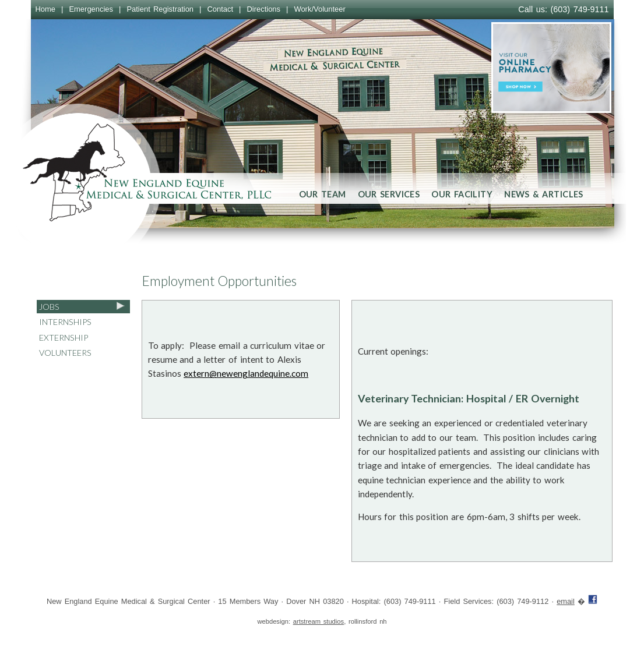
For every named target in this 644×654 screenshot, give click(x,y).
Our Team (323, 194)
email (566, 601)
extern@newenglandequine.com (246, 373)
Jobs (49, 307)
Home (46, 9)
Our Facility (462, 194)
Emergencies (91, 9)
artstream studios (319, 621)
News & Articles (544, 194)
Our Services (389, 194)
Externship (64, 337)
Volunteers (65, 353)
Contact (220, 9)
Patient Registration (160, 9)
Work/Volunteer (319, 9)
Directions (263, 9)
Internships (65, 322)
